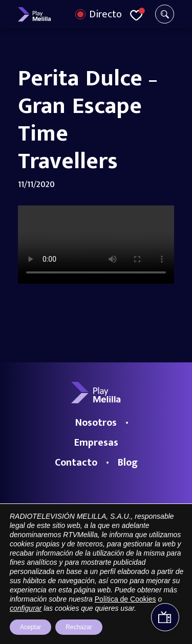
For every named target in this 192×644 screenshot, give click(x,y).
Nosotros (96, 423)
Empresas (96, 443)
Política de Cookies (125, 599)
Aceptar (30, 627)
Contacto (76, 463)
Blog (128, 463)
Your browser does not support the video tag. (96, 245)
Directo (105, 14)
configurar (26, 608)
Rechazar (79, 627)
